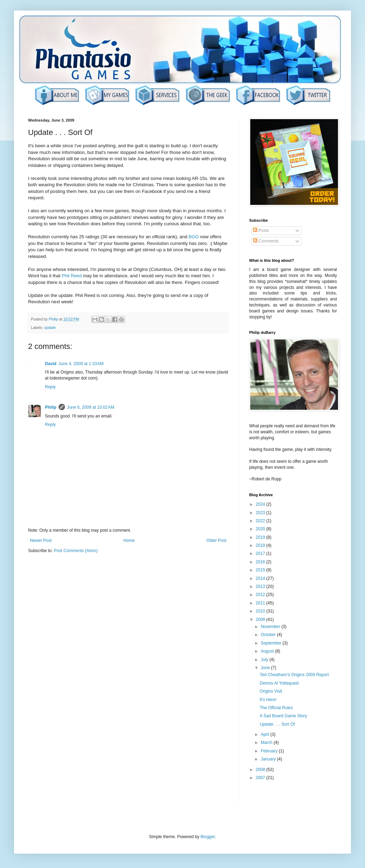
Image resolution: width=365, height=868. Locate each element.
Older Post (216, 540)
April (266, 734)
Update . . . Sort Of (277, 724)
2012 (261, 595)
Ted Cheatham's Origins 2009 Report (294, 675)
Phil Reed (72, 276)
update (50, 328)
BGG (194, 237)
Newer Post (41, 540)
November (271, 627)
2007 (261, 778)
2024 (261, 504)
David (51, 364)
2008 (261, 770)
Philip (51, 407)
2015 (261, 570)
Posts (261, 231)
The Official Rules (276, 708)
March (267, 743)
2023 (261, 513)
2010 (261, 611)
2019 (261, 537)
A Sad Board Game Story (283, 716)
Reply (50, 387)
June (266, 668)
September (272, 643)
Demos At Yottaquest (279, 683)
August (268, 651)
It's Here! (268, 700)
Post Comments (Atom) (76, 551)
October (269, 635)
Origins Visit (271, 691)
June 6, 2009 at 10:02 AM (91, 407)
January (269, 759)
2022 (261, 521)
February (270, 751)
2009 (261, 620)
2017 (261, 553)
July (265, 660)
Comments (266, 241)
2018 (261, 545)
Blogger (208, 837)
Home (129, 540)
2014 (261, 578)
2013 (261, 587)
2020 (261, 529)
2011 (261, 603)
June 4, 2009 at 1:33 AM (81, 364)
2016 (261, 562)
